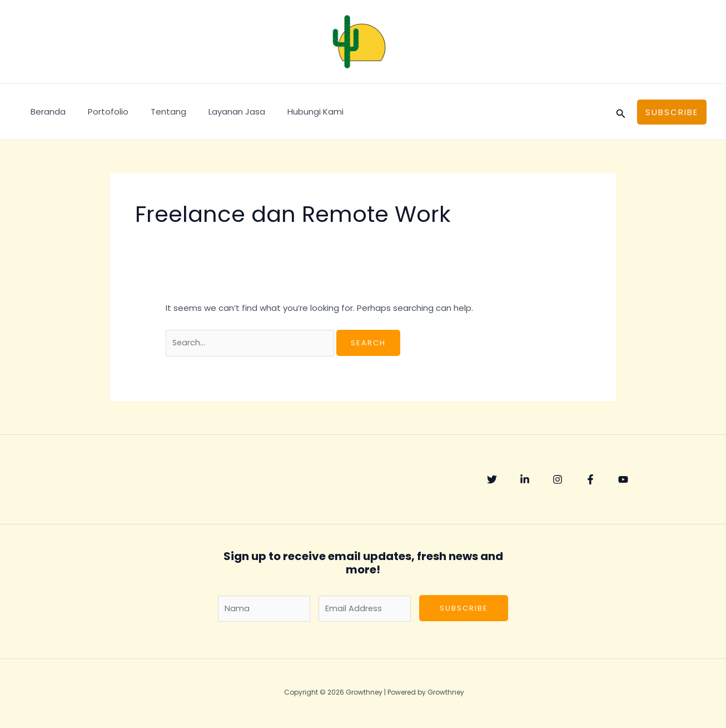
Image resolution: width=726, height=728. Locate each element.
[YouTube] (643, 481)
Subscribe (464, 610)
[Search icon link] (621, 112)
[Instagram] (568, 481)
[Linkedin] (530, 481)
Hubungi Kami (290, 112)
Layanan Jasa (217, 112)
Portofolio (100, 112)
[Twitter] (492, 481)
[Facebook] (605, 481)
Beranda (45, 112)
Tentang (155, 112)
